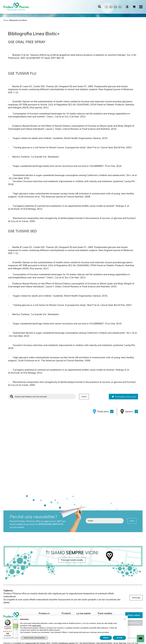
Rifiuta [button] (106, 638)
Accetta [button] (119, 638)
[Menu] (12, 620)
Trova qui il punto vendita (72, 560)
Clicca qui (136, 598)
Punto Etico (134, 623)
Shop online (134, 615)
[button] (125, 619)
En (111, 7)
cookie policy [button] (36, 626)
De (115, 7)
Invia (132, 521)
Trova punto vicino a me (124, 397)
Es (120, 7)
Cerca (84, 397)
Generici (132, 411)
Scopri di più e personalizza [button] (34, 638)
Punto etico (105, 411)
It (106, 7)
